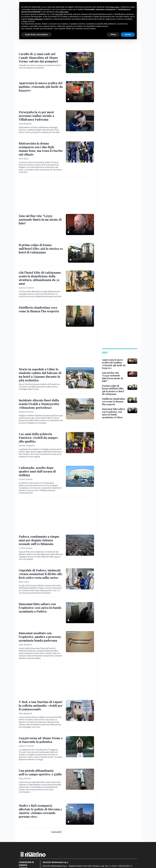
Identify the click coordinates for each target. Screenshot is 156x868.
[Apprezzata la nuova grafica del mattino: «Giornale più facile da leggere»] (41, 87)
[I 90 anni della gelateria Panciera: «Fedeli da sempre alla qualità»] (41, 438)
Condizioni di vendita (26, 864)
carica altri (56, 832)
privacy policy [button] (114, 7)
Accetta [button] (128, 34)
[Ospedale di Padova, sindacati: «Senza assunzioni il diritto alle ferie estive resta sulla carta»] (41, 574)
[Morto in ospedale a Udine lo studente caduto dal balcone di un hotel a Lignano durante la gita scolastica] (41, 375)
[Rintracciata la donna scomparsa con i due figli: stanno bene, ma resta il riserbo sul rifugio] (41, 149)
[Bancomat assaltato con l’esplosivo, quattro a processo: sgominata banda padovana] (41, 637)
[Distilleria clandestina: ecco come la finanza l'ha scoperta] (41, 309)
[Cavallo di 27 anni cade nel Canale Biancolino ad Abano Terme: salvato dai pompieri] (41, 58)
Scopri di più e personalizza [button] (36, 34)
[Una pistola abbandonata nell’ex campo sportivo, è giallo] (41, 772)
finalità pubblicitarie (35, 19)
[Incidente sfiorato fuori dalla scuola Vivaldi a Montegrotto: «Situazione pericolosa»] (41, 404)
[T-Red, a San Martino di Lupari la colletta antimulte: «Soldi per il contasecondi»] (41, 705)
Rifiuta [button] (113, 34)
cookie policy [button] (64, 12)
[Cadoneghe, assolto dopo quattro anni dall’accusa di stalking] (41, 471)
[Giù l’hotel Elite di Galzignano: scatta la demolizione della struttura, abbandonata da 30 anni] (41, 278)
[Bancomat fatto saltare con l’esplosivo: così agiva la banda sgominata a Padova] (41, 608)
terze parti (59, 14)
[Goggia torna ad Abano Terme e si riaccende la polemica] (41, 740)
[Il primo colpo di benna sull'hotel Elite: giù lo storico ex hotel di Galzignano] (42, 249)
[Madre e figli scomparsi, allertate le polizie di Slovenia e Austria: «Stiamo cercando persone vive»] (41, 811)
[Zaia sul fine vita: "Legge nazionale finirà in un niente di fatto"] (41, 219)
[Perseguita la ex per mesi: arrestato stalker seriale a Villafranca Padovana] (41, 116)
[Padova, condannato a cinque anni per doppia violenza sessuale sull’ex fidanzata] (41, 540)
